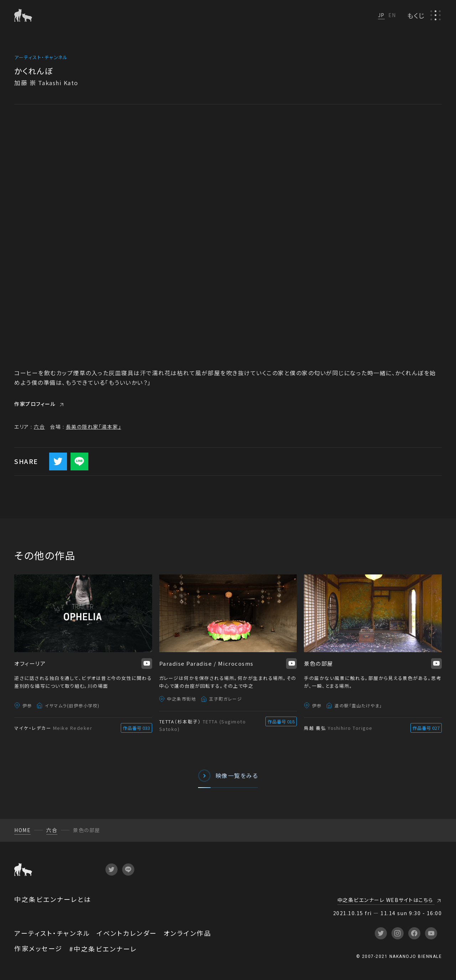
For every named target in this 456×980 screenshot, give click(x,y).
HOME (22, 830)
